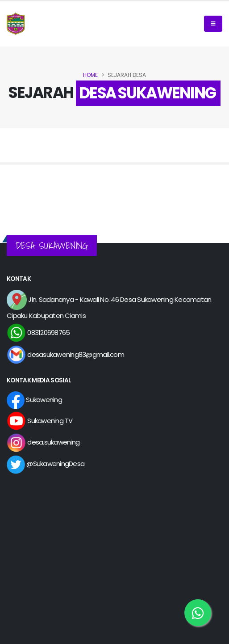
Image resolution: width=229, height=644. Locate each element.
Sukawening (34, 400)
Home (90, 75)
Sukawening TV (40, 421)
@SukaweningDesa (46, 464)
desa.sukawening (43, 442)
